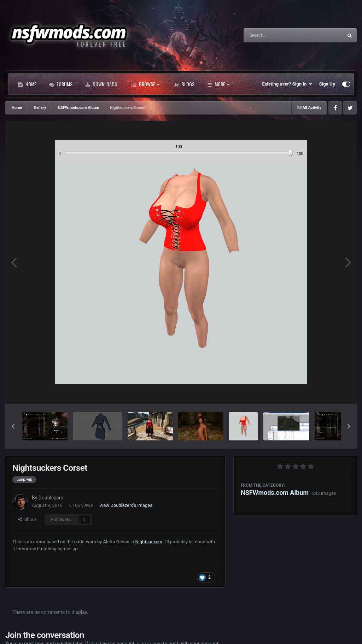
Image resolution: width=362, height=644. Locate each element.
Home (27, 84)
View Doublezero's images (126, 505)
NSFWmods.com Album (275, 493)
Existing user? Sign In (287, 84)
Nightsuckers (149, 542)
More (218, 84)
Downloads (101, 84)
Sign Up (327, 84)
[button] (13, 426)
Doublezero (51, 498)
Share (27, 519)
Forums (61, 84)
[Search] (275, 35)
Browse (145, 84)
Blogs (184, 84)
